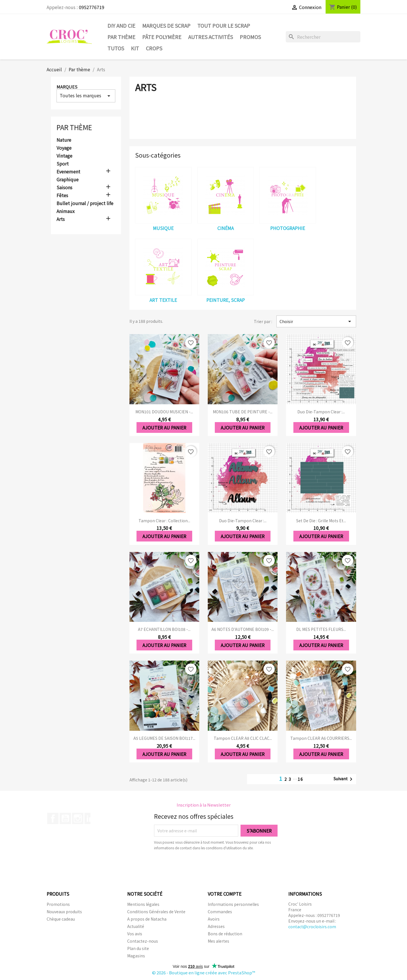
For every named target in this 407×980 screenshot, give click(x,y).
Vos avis (135, 934)
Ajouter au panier (164, 427)
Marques (67, 87)
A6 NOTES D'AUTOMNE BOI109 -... (243, 629)
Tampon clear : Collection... (164, 521)
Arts (61, 219)
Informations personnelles (233, 904)
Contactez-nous (143, 941)
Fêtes (62, 195)
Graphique (68, 180)
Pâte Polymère (162, 37)
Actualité (136, 926)
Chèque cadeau (61, 919)
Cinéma (226, 228)
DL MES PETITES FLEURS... (321, 629)
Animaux (66, 211)
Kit (135, 48)
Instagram (78, 818)
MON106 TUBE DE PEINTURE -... (243, 412)
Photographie (288, 228)
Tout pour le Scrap (224, 25)
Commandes (220, 912)
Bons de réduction (225, 934)
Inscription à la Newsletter (204, 805)
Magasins (136, 956)
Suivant (344, 779)
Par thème (121, 37)
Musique (163, 228)
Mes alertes (218, 941)
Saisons (64, 188)
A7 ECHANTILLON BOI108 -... (164, 629)
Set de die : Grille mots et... (321, 521)
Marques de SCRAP (166, 25)
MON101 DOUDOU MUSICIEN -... (164, 412)
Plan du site (138, 948)
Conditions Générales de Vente (156, 912)
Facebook (53, 818)
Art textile (163, 300)
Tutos (116, 48)
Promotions (58, 904)
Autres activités (211, 37)
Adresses (216, 926)
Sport (63, 164)
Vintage (64, 156)
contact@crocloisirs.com (312, 927)
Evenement (68, 172)
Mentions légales (143, 904)
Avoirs (214, 919)
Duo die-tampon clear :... (321, 412)
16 (300, 779)
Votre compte (225, 894)
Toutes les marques (86, 96)
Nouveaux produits (64, 912)
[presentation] (201, 866)
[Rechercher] (323, 37)
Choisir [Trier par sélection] (316, 321)
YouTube (65, 818)
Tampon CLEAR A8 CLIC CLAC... (243, 738)
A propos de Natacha (147, 919)
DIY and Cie (121, 25)
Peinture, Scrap (226, 300)
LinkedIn (90, 818)
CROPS (154, 48)
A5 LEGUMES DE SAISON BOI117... (164, 738)
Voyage (64, 148)
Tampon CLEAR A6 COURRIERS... (321, 738)
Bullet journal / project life (85, 203)
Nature (64, 140)
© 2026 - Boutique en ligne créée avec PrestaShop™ (204, 973)
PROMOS (250, 37)
